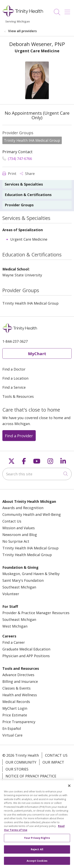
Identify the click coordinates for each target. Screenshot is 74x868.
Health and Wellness (20, 695)
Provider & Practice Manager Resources (36, 613)
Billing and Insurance (20, 681)
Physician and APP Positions (26, 656)
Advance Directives (18, 675)
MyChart (37, 354)
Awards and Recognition (23, 508)
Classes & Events (16, 688)
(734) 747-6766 (17, 159)
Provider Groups (19, 205)
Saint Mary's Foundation (23, 580)
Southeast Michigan (19, 587)
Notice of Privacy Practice (31, 776)
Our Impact (53, 762)
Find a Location (15, 378)
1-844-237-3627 (15, 341)
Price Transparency (19, 722)
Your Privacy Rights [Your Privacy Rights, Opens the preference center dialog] (37, 842)
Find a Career (14, 642)
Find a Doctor (14, 369)
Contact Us (12, 521)
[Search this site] (37, 474)
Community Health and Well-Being (32, 514)
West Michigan (15, 626)
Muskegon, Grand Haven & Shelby (31, 574)
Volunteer (11, 594)
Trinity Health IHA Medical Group (30, 548)
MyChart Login (15, 708)
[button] (68, 11)
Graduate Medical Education (26, 649)
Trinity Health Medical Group (27, 555)
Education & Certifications (28, 195)
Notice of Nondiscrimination (34, 783)
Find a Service (14, 387)
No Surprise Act (16, 541)
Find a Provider (19, 436)
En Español (12, 728)
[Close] (69, 790)
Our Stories (17, 769)
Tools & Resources (18, 396)
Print (9, 174)
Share (27, 174)
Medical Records (16, 702)
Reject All (37, 853)
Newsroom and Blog (20, 535)
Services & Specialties (24, 184)
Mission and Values (19, 528)
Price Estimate (15, 715)
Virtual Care (12, 735)
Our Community (21, 762)
